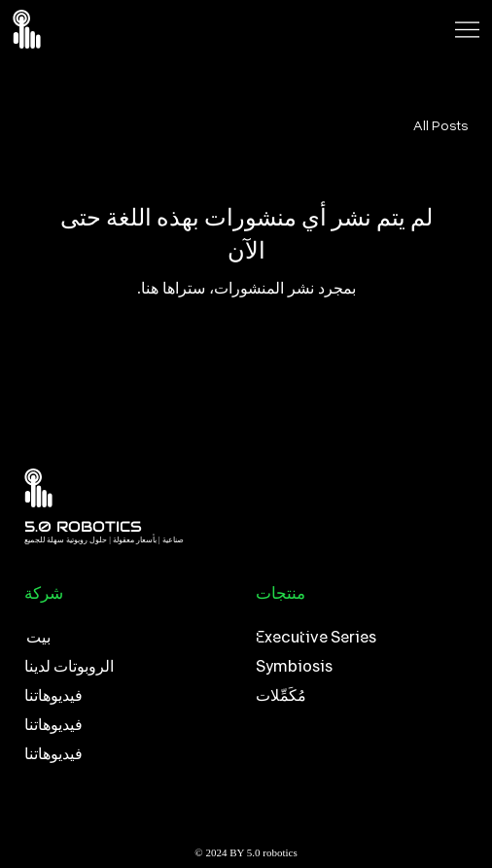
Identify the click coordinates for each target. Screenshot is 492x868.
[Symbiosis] (357, 667)
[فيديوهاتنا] (130, 696)
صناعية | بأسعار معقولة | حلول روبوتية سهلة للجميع (104, 540)
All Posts (440, 125)
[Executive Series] (357, 638)
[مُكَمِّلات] (357, 696)
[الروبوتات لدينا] (130, 667)
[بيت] (130, 638)
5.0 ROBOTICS (83, 526)
